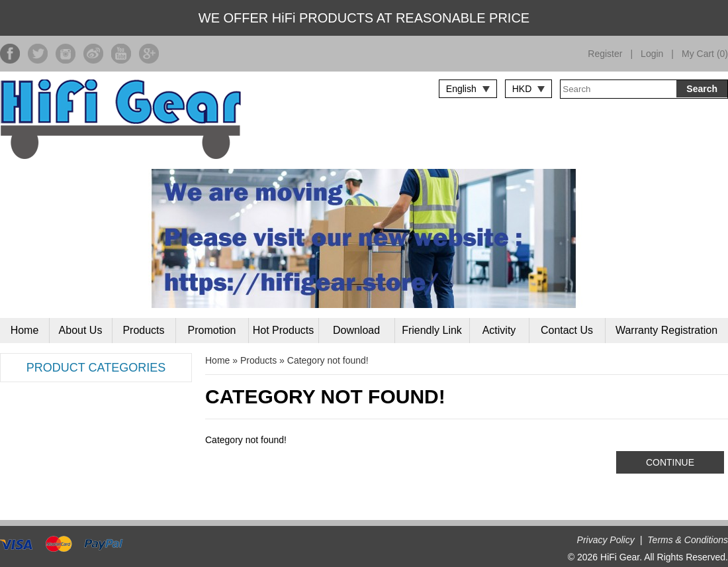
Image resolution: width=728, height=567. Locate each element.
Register (605, 54)
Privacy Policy (606, 540)
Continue (670, 462)
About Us (81, 330)
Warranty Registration (666, 330)
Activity (499, 330)
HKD (522, 89)
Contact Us (567, 330)
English (461, 89)
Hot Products (283, 330)
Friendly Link (432, 330)
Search (702, 89)
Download (356, 330)
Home (25, 330)
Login (652, 54)
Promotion (212, 330)
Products (143, 330)
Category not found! (328, 360)
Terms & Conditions (688, 540)
